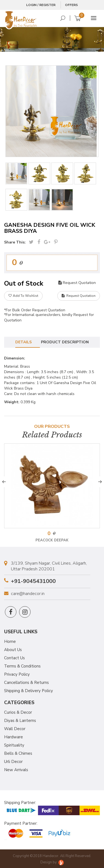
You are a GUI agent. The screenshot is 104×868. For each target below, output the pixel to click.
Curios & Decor (18, 712)
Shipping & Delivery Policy (29, 691)
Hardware (14, 737)
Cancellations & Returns (26, 683)
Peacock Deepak (52, 540)
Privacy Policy (17, 674)
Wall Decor (15, 729)
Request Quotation (77, 283)
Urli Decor (13, 762)
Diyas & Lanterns (20, 721)
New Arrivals (16, 770)
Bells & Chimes (18, 753)
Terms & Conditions (22, 666)
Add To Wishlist (23, 296)
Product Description (65, 342)
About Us (13, 650)
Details (23, 342)
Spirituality (14, 745)
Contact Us (14, 658)
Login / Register (41, 5)
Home (10, 641)
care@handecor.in (28, 594)
